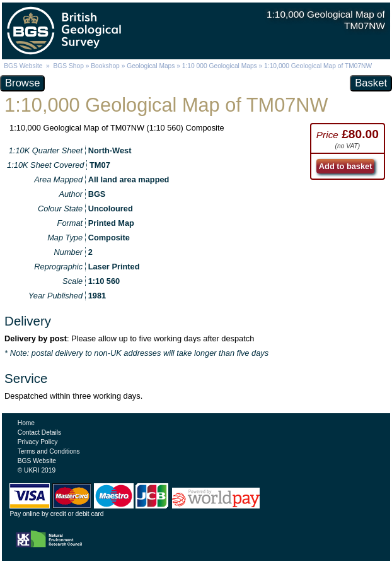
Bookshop (105, 66)
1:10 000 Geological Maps (220, 66)
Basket (371, 83)
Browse (22, 83)
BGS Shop (69, 66)
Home (26, 423)
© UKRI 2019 (37, 470)
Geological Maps (151, 66)
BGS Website (23, 66)
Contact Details (39, 432)
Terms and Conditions (49, 451)
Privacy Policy (38, 442)
